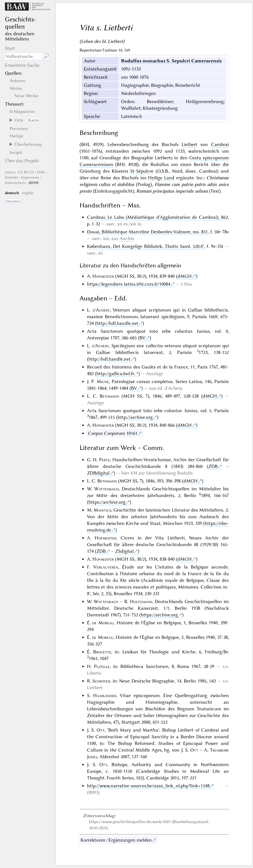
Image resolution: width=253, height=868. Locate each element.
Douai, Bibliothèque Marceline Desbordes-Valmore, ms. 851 (148, 232)
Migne (103, 381)
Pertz (105, 460)
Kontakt (11, 177)
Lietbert (190, 144)
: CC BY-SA (20, 172)
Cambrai (220, 144)
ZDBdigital (98, 473)
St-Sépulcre (142, 171)
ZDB (213, 466)
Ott (101, 730)
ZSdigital (124, 551)
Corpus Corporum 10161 (113, 433)
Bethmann (109, 396)
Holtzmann (141, 601)
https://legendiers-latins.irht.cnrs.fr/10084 (129, 284)
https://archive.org (107, 502)
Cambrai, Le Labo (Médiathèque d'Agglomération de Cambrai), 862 (157, 217)
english (28, 193)
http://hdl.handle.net (117, 323)
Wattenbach (106, 489)
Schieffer (101, 681)
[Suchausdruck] (23, 56)
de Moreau (103, 623)
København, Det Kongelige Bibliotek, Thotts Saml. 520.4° (146, 246)
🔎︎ (46, 56)
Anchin (127, 238)
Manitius (102, 510)
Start (10, 48)
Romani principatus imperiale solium (172, 191)
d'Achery (101, 310)
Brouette (102, 652)
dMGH (185, 276)
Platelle (102, 666)
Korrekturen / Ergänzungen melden (116, 840)
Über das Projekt (22, 161)
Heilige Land (161, 178)
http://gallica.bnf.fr (115, 374)
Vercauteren (106, 567)
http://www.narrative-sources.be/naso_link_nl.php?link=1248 (148, 786)
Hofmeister (103, 276)
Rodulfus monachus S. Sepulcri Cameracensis (171, 61)
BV (142, 338)
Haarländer (105, 695)
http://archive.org (135, 417)
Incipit (16, 152)
